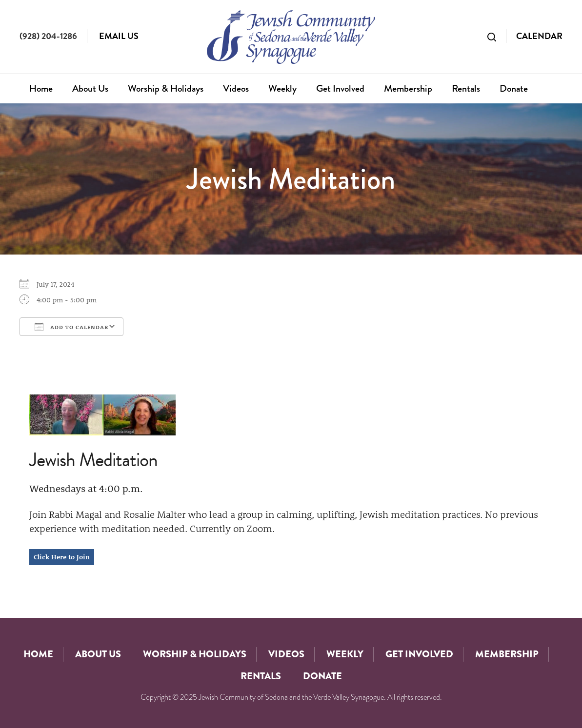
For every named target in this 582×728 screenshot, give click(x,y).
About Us (90, 89)
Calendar (539, 36)
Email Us (119, 36)
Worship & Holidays (166, 89)
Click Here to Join (62, 557)
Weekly (282, 89)
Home (41, 89)
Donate (514, 89)
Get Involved (340, 89)
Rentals (466, 89)
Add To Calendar (71, 327)
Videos (236, 89)
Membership (408, 89)
